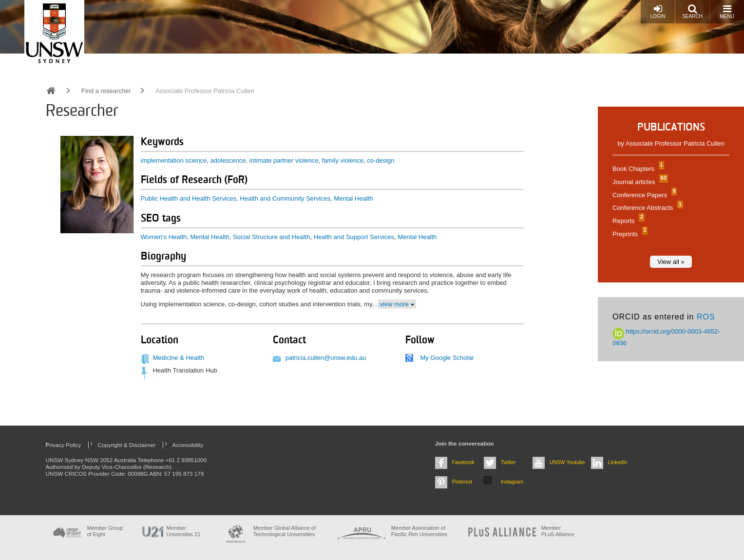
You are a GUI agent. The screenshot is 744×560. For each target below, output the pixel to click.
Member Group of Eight (105, 531)
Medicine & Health (179, 358)
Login (658, 11)
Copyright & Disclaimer (127, 445)
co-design (381, 160)
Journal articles (639, 182)
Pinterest (462, 482)
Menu (727, 11)
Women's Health (164, 237)
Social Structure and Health (271, 237)
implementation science (174, 160)
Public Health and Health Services (189, 198)
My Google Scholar (447, 358)
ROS (706, 317)
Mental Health (353, 198)
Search (692, 11)
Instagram (512, 482)
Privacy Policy (64, 445)
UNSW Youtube (567, 462)
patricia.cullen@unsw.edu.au (325, 358)
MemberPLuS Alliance (558, 531)
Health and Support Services (353, 237)
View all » (671, 262)
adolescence (228, 160)
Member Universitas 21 (184, 531)
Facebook (463, 462)
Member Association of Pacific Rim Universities (419, 531)
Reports (627, 221)
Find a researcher (106, 91)
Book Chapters (637, 169)
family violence (343, 160)
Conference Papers (643, 195)
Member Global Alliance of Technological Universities (285, 531)
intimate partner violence (284, 160)
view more (394, 304)
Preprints (629, 234)
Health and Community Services (285, 198)
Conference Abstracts (647, 208)
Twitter (508, 462)
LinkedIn (618, 462)
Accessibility (188, 445)
